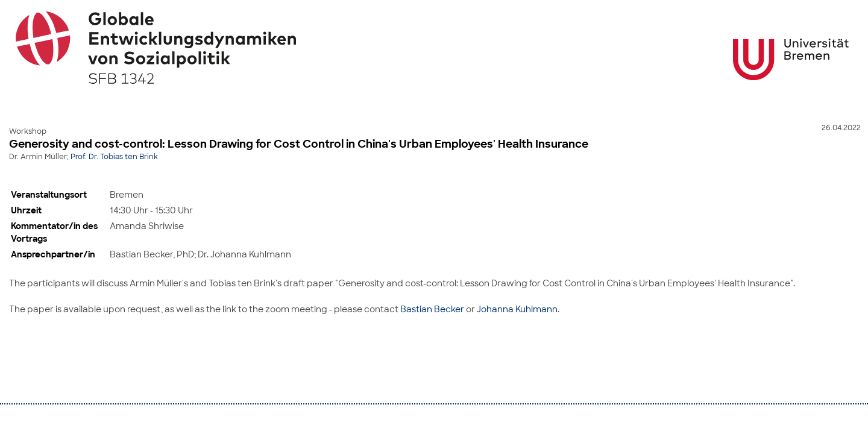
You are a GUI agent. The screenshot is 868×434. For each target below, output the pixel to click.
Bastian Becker (432, 309)
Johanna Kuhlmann (517, 309)
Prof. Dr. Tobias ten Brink (114, 157)
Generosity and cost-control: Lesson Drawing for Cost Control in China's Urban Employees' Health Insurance (299, 144)
